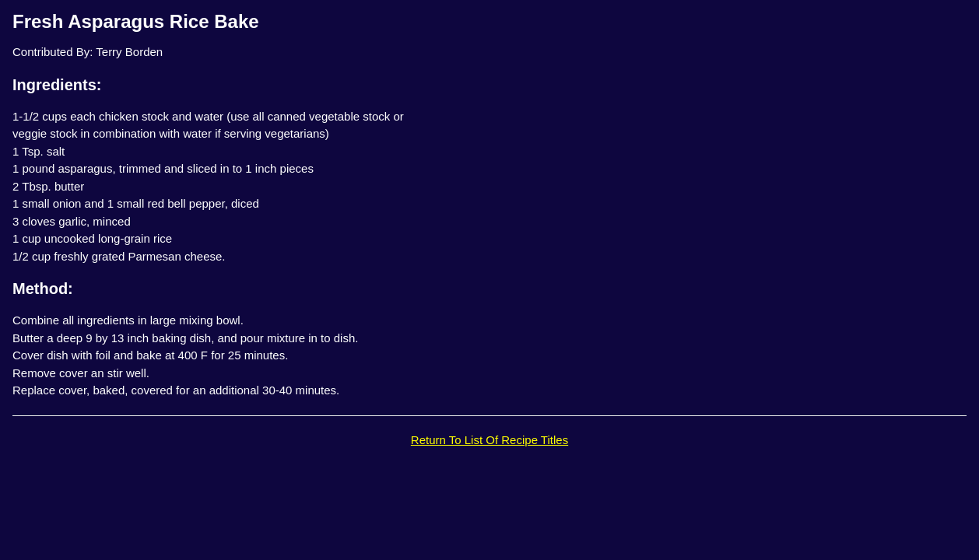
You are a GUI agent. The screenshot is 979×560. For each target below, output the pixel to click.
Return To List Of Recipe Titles (489, 440)
